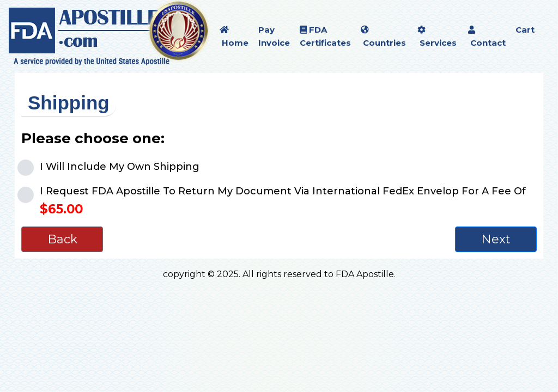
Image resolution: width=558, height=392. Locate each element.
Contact (487, 37)
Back (62, 239)
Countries (383, 37)
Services (437, 37)
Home (234, 37)
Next (496, 239)
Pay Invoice (274, 36)
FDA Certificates (325, 36)
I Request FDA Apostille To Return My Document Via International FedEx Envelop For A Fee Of (283, 201)
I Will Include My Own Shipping (120, 167)
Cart (525, 30)
